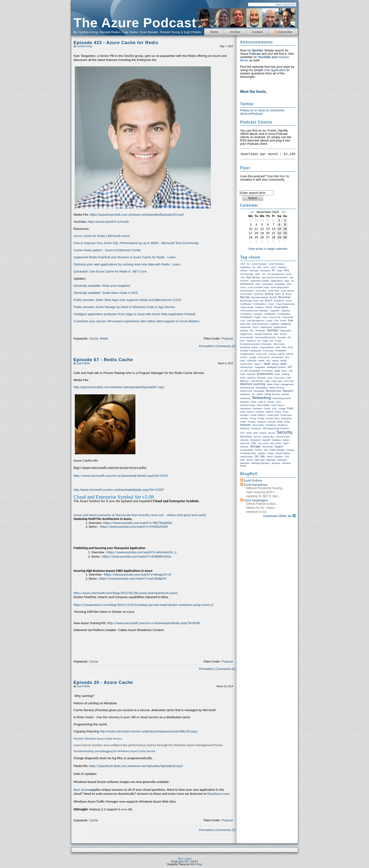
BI (283, 294)
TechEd (258, 450)
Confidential (270, 314)
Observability (263, 405)
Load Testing (257, 381)
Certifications (260, 304)
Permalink (206, 346)
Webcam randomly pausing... (265, 488)
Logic (267, 381)
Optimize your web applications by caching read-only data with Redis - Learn (128, 264)
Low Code (289, 381)
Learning (251, 378)
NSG (279, 402)
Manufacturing (247, 388)
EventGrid (245, 347)
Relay (287, 422)
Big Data (245, 297)
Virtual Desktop (283, 453)
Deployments (280, 327)
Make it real (273, 384)
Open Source (278, 405)
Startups (244, 447)
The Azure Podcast (135, 23)
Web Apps (260, 460)
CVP (276, 321)
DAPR (283, 321)
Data (291, 320)
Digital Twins (246, 334)
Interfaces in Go (256, 512)
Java (277, 371)
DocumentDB (247, 337)
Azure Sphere (287, 291)
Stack (286, 443)
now (124, 809)
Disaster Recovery (263, 334)
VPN (287, 457)
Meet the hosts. (254, 92)
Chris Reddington (256, 500)
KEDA (284, 371)
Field (278, 347)
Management (287, 384)
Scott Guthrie (253, 480)
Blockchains (246, 301)
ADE (259, 267)
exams (255, 347)
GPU (287, 357)
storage (255, 446)
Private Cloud (273, 418)
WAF (243, 460)
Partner (250, 412)
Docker (284, 334)
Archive (235, 32)
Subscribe (283, 32)
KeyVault (251, 374)
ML (253, 394)
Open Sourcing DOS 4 (260, 492)
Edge (265, 341)
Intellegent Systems (276, 367)
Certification (246, 304)
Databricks (286, 324)
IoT (290, 367)
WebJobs (282, 460)
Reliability (246, 425)
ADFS (266, 267)
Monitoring (245, 398)
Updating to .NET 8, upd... (263, 496)
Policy (278, 412)
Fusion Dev (261, 354)
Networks (245, 402)
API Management (276, 274)
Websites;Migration (260, 463)
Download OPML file (279, 516)
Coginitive (274, 311)
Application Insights (260, 281)
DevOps (273, 330)
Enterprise (267, 344)
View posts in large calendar (268, 249)
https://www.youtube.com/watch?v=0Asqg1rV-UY (138, 575)
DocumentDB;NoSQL (265, 337)
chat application (275, 70)
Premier (244, 418)
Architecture (247, 284)
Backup (269, 294)
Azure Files (261, 291)
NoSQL (271, 402)
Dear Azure (81, 790)
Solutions (276, 440)
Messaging (259, 391)
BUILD (269, 300)
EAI (260, 341)
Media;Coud (246, 391)
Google (253, 357)
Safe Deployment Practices (276, 428)
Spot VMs (245, 443)
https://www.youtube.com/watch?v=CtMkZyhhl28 (134, 527)
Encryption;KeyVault (250, 344)
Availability (280, 284)
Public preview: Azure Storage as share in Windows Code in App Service (125, 307)
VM (256, 456)
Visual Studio (247, 457)
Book (256, 301)
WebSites (245, 463)
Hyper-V (258, 364)
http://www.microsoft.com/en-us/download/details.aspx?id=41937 (121, 476)
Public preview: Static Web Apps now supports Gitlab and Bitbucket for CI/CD (128, 300)
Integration (260, 367)
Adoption (282, 267)
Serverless (246, 436)
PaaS (290, 408)
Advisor (244, 271)
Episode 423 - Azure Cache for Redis (116, 43)
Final (290, 347)
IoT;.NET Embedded (250, 371)
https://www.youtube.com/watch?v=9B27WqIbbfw (138, 523)
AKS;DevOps (247, 274)
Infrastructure (247, 367)
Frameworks (255, 351)
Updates (262, 453)
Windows (276, 463)
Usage (270, 453)
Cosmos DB (275, 317)
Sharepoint (256, 440)
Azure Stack (246, 294)
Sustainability (247, 450)
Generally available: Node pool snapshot (102, 286)
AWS (289, 284)
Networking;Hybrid (282, 398)
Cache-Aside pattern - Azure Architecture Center (107, 250)
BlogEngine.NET (180, 861)
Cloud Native (281, 307)
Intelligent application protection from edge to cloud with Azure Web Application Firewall (135, 314)
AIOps (279, 271)
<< (252, 212)
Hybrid (275, 361)
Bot (262, 301)
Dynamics (251, 341)
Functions (281, 350)
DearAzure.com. (219, 794)
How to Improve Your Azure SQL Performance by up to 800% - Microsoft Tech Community (136, 243)
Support (279, 446)
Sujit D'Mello (83, 363)
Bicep (289, 294)
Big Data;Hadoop (260, 297)
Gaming (272, 354)
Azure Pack (274, 291)
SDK (256, 433)
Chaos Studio (247, 307)
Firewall (244, 351)
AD (254, 267)
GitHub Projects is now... (262, 504)
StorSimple (267, 447)
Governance (264, 357)
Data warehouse (260, 324)
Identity (275, 364)
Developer (260, 331)
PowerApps (286, 415)
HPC (268, 361)
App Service (253, 277)
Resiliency (283, 425)
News (254, 402)
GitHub (281, 354)
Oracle (267, 409)
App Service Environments (275, 277)
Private (261, 418)
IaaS (267, 364)
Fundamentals (247, 354)
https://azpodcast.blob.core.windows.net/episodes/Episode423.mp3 (137, 215)
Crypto (269, 321)
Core (265, 317)
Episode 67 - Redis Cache (103, 360)
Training (290, 450)
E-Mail (278, 341)
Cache (94, 339)
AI (273, 270)
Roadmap (256, 428)
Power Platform (258, 415)
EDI (271, 341)
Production (287, 418)
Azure (243, 287)
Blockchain (285, 297)
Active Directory (259, 264)
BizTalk (273, 297)
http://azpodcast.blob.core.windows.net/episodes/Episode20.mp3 (136, 766)
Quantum (262, 422)
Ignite (284, 364)
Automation (267, 284)
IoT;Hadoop (267, 371)
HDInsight (251, 361)
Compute (258, 314)
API (264, 274)
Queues (272, 422)
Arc (293, 281)
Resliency (245, 428)
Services (245, 440)
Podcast (227, 339)
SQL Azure (263, 443)
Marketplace (262, 388)
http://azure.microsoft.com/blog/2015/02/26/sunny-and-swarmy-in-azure (126, 593)
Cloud (269, 307)
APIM (288, 274)
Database (275, 324)
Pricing (253, 418)
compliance (246, 314)
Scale (249, 433)
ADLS (273, 267)
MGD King (196, 864)
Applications (277, 281)
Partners (260, 412)
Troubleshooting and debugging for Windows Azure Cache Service (115, 751)
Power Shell (273, 415)
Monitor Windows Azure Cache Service (98, 738)
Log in (188, 859)
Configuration (284, 314)
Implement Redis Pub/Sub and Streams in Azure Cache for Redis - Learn (125, 257)
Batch (278, 294)
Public (243, 422)
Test (266, 450)
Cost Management (255, 321)
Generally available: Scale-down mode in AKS (106, 293)
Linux (270, 378)
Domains (282, 337)
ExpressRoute (267, 347)
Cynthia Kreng (84, 46)
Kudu (277, 374)
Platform (269, 412)
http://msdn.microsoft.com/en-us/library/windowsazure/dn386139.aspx (149, 731)
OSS (274, 409)
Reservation (258, 425)
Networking (262, 398)
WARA (250, 460)
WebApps (271, 460)
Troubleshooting (248, 453)
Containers (246, 317)
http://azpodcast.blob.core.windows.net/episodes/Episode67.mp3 (119, 387)
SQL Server (276, 443)
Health (261, 361)
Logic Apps (277, 381)
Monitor (286, 394)
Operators (257, 409)
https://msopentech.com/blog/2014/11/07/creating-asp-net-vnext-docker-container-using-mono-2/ (144, 605)
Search (263, 433)
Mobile (260, 394)
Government (277, 357)
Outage (282, 409)
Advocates (265, 271)
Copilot (257, 317)
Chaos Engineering (285, 304)
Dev (252, 331)
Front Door (268, 351)
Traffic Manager (277, 450)
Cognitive (286, 311)
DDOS (256, 327)
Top (180, 859)
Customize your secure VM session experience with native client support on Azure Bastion (137, 321)
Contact (258, 32)
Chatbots (259, 307)
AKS (287, 270)
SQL (254, 443)
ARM (258, 284)
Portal (285, 412)
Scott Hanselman (256, 485)
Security (284, 432)
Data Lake (245, 324)
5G (248, 264)
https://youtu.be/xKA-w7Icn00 (108, 222)
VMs (262, 456)
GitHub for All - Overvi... (262, 508)
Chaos (271, 304)
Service (257, 437)
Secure (271, 433)
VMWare (279, 457)
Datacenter (246, 327)
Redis (104, 339)
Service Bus (268, 437)
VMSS (270, 457)
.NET (243, 264)
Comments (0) (225, 346)
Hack (243, 361)
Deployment (267, 327)
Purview (252, 422)
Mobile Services (272, 394)
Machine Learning (253, 384)
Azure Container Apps (258, 287)
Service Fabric (283, 437)
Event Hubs (279, 344)
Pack (243, 412)
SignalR (266, 440)
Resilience (271, 425)
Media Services (277, 388)
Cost (242, 321)
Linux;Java (279, 378)
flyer (282, 176)
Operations (246, 409)
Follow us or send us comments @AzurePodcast (262, 112)
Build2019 (279, 301)
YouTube (264, 57)
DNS (276, 334)
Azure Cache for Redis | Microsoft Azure (102, 236)
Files (284, 347)
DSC (243, 341)
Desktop (244, 331)
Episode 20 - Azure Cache (103, 682)
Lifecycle (261, 378)
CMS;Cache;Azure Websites (254, 311)
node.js (262, 402)
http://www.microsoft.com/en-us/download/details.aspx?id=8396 (153, 623)
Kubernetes (265, 374)
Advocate (254, 271)
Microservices (273, 391)
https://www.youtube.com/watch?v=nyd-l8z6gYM (133, 579)
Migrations (245, 394)
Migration (288, 391)
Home (214, 32)
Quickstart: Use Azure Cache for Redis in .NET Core (110, 271)
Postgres (245, 415)
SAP (242, 433)
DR (289, 337)
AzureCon (259, 294)
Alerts (258, 274)
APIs (243, 277)
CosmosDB (288, 317)
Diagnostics (286, 331)
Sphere (286, 440)
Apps (287, 281)
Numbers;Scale (248, 405)
